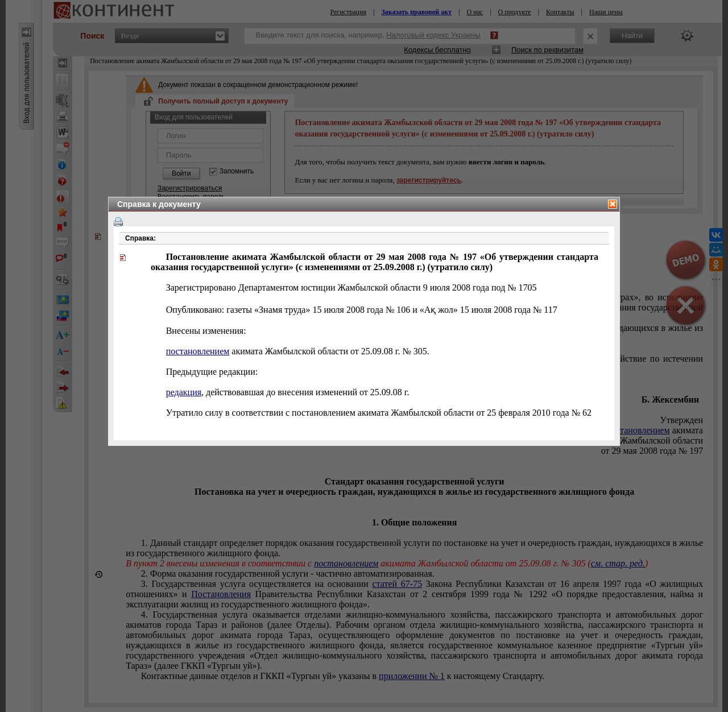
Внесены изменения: (206, 331)
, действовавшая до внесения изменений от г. (288, 392)
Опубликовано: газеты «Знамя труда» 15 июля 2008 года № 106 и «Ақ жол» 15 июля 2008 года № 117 (362, 310)
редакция (184, 392)
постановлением (198, 351)
